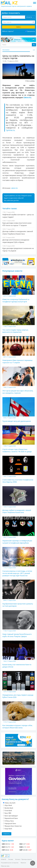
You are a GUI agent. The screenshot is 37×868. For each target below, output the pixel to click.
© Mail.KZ (4, 859)
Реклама (11, 859)
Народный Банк (10, 823)
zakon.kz (14, 188)
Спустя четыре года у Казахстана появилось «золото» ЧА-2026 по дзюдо (19, 439)
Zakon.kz (27, 97)
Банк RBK (8, 813)
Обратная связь (5, 866)
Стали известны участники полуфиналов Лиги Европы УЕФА (19, 469)
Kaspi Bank (8, 829)
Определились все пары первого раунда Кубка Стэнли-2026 (19, 685)
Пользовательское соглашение (10, 863)
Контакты (18, 859)
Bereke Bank (9, 808)
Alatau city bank (10, 803)
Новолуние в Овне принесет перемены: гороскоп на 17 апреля (19, 350)
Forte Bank (8, 810)
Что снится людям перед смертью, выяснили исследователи (19, 319)
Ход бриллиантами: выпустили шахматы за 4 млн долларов (19, 593)
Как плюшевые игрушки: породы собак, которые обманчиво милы (19, 715)
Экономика (6, 50)
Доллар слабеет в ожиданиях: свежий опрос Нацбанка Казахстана (19, 500)
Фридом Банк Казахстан (13, 826)
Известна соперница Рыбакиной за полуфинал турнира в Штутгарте (19, 289)
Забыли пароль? (8, 31)
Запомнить (31, 31)
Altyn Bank (8, 805)
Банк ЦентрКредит (11, 816)
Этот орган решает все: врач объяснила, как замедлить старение (19, 380)
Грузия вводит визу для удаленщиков (19, 410)
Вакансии (23, 863)
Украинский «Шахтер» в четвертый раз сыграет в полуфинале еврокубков (19, 530)
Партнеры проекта (26, 859)
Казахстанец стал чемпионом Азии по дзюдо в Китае (19, 654)
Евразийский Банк (11, 818)
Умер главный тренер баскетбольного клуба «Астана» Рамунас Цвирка (19, 624)
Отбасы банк (9, 821)
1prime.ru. (11, 130)
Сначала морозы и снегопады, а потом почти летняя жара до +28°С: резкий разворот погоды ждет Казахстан (19, 562)
